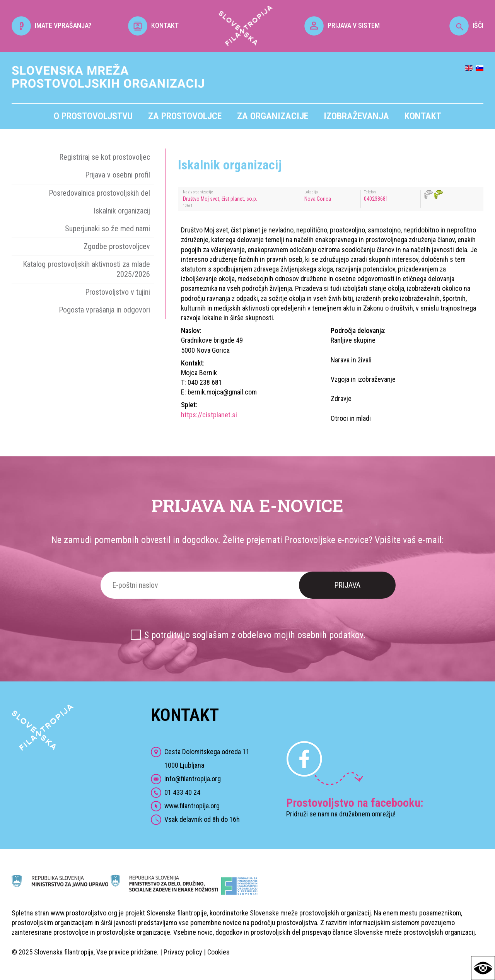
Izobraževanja (356, 116)
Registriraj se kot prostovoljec (105, 157)
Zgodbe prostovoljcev (117, 246)
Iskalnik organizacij (122, 211)
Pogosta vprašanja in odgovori (104, 310)
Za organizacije (273, 116)
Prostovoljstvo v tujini (118, 292)
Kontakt (423, 116)
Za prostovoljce (185, 116)
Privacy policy (183, 952)
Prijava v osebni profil (118, 175)
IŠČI (466, 25)
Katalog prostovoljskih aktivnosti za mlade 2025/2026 (86, 269)
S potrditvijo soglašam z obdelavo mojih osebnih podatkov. (255, 635)
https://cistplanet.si (209, 415)
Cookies (218, 952)
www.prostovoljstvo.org (84, 913)
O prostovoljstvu (93, 116)
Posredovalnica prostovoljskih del (99, 193)
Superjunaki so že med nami (108, 229)
